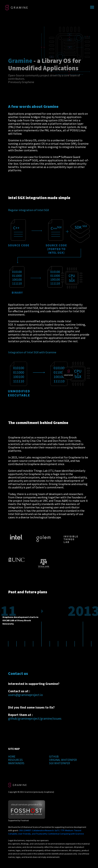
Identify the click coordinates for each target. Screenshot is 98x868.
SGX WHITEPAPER (60, 763)
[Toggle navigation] (92, 7)
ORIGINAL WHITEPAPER (63, 760)
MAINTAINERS (16, 763)
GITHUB (54, 757)
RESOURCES (15, 760)
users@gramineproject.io (25, 695)
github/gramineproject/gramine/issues (35, 718)
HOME (12, 757)
